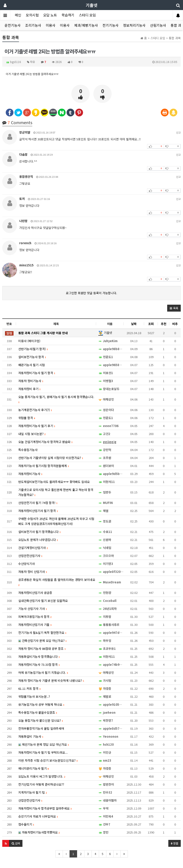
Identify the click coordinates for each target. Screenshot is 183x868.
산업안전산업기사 (30, 556)
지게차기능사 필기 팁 (33, 792)
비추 (175, 324)
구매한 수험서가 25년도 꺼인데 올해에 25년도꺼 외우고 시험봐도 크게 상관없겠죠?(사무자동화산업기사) (56, 521)
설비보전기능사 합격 (32, 357)
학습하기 (68, 15)
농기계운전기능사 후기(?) (35, 410)
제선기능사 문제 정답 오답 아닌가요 (44, 744)
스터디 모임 (87, 15)
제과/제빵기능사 (86, 25)
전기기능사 (110, 25)
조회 (151, 324)
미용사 (51, 25)
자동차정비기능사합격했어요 (39, 832)
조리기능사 (33, 25)
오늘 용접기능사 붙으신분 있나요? (41, 720)
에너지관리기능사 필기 (34, 768)
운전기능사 (13, 25)
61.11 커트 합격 (29, 688)
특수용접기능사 (28, 450)
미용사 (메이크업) (29, 341)
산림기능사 (158, 25)
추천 (164, 324)
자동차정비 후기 (29, 389)
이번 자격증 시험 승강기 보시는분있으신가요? (48, 760)
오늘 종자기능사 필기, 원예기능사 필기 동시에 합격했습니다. (56, 399)
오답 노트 (50, 15)
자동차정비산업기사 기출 (35, 625)
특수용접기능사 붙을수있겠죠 (38, 712)
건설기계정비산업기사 (33, 548)
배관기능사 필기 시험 (32, 365)
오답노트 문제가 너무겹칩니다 (38, 540)
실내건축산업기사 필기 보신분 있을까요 (43, 601)
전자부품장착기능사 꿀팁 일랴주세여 (41, 728)
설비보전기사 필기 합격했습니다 (39, 532)
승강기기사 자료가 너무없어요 (38, 816)
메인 (18, 15)
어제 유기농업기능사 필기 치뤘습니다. (43, 673)
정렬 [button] (175, 843)
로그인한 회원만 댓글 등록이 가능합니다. (91, 293)
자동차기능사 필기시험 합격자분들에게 (44, 466)
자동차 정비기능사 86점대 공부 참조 (42, 649)
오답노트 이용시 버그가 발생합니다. (42, 776)
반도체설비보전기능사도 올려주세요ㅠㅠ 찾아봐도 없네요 (54, 482)
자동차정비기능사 (30, 474)
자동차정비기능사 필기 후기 (37, 426)
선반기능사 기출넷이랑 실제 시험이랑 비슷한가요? (51, 458)
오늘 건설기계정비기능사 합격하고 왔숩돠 (45, 442)
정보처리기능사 (134, 25)
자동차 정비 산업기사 (33, 572)
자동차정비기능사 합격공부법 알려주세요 (45, 808)
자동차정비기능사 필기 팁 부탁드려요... (43, 752)
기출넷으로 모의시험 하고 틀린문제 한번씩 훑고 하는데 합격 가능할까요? (56, 492)
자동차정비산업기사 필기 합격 (38, 511)
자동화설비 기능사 (31, 736)
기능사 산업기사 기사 (33, 609)
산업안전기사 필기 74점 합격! (38, 503)
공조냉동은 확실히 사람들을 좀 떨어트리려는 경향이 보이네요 (57, 582)
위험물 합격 (27, 418)
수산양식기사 (27, 564)
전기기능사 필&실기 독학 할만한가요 (42, 633)
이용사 (65, 25)
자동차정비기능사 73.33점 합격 (39, 665)
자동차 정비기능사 (31, 381)
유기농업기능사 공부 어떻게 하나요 (41, 704)
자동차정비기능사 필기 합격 (37, 373)
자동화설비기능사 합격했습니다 (39, 657)
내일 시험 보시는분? (32, 434)
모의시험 (32, 15)
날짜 (134, 324)
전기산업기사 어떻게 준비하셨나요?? (41, 784)
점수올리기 (26, 824)
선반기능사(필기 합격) (33, 349)
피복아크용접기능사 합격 (35, 617)
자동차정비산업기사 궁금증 (35, 593)
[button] (174, 308)
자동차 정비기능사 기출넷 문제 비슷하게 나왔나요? (51, 681)
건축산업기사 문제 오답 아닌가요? (42, 641)
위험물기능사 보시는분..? (34, 696)
